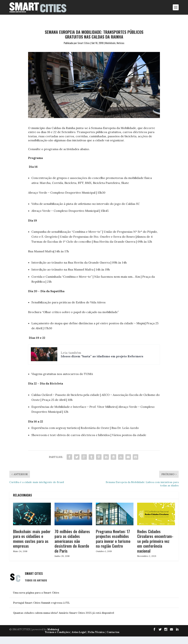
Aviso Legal (79, 640)
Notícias (120, 43)
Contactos (113, 640)
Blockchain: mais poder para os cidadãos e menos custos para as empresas (32, 546)
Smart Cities (84, 43)
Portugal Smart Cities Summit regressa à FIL (41, 610)
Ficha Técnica (96, 640)
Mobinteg (53, 637)
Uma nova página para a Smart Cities (36, 600)
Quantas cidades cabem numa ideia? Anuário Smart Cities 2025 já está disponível (64, 620)
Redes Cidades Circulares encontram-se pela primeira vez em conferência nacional (155, 548)
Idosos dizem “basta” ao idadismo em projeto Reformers (102, 352)
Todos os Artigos (36, 588)
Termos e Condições (57, 640)
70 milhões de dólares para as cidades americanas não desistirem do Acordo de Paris (72, 548)
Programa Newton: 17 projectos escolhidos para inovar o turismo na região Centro (113, 546)
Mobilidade (110, 43)
